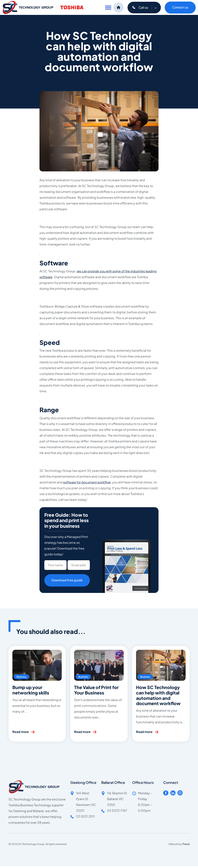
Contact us (180, 7)
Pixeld (186, 844)
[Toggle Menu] (108, 7)
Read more (21, 732)
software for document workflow (87, 482)
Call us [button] (147, 7)
